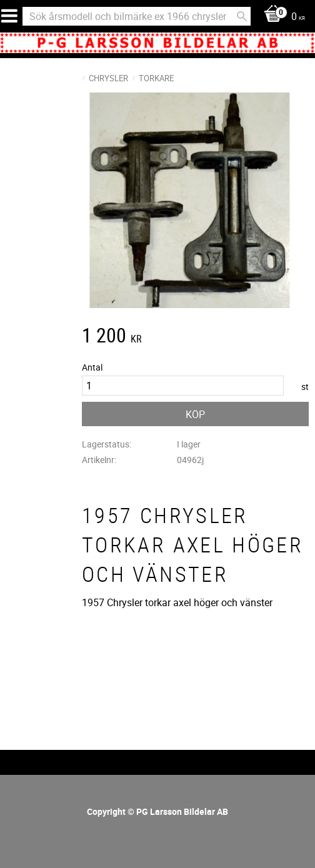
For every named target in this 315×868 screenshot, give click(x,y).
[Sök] (242, 16)
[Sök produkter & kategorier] (137, 16)
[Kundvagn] (281, 17)
